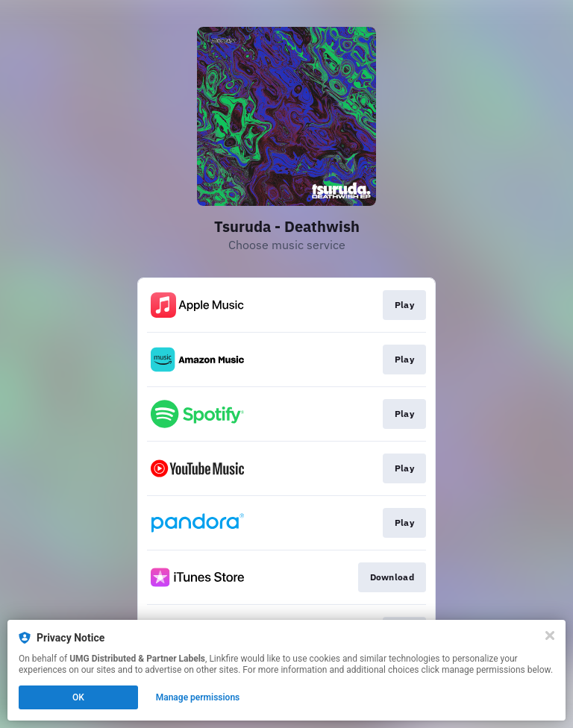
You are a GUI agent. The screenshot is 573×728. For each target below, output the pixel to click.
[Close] (550, 636)
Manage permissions (198, 697)
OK (78, 697)
